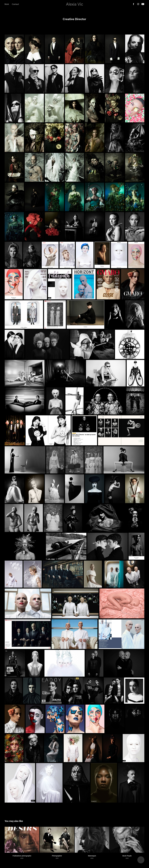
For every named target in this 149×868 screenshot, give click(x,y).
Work (7, 4)
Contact (15, 4)
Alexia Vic (74, 4)
